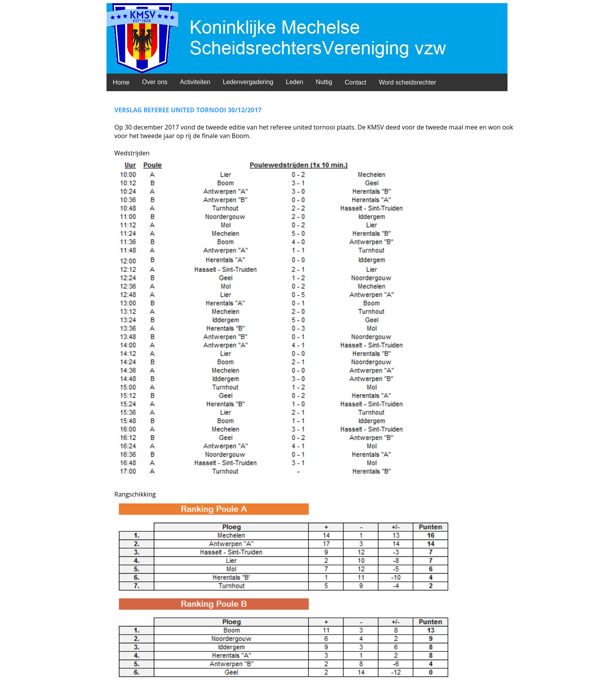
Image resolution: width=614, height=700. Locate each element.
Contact (355, 82)
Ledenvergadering (248, 82)
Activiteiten (195, 82)
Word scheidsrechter (407, 82)
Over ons (155, 82)
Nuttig (324, 82)
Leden (295, 82)
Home (121, 82)
